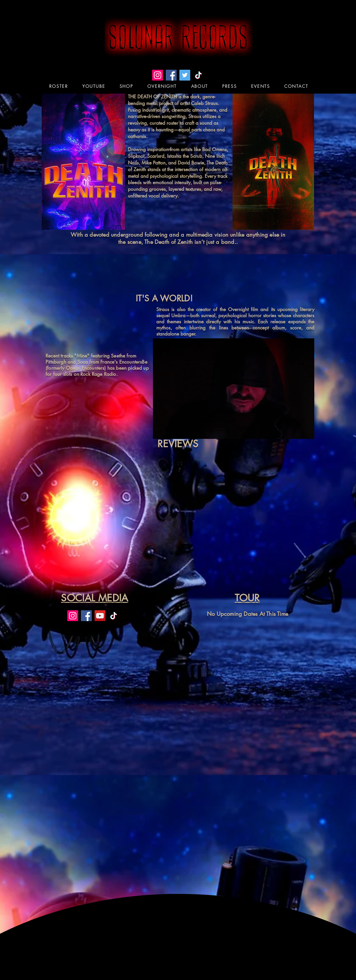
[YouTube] (100, 616)
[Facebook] (171, 75)
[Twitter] (185, 75)
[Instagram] (158, 75)
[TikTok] (198, 75)
